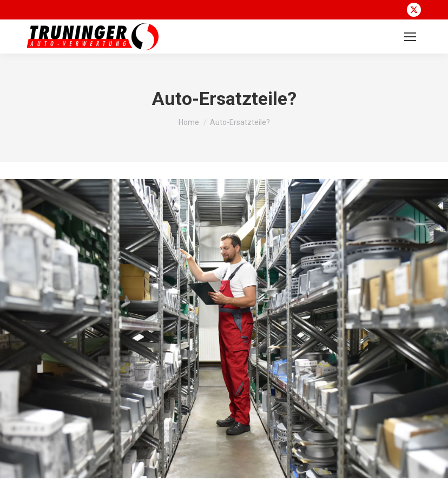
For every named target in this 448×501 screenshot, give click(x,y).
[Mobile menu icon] (410, 37)
